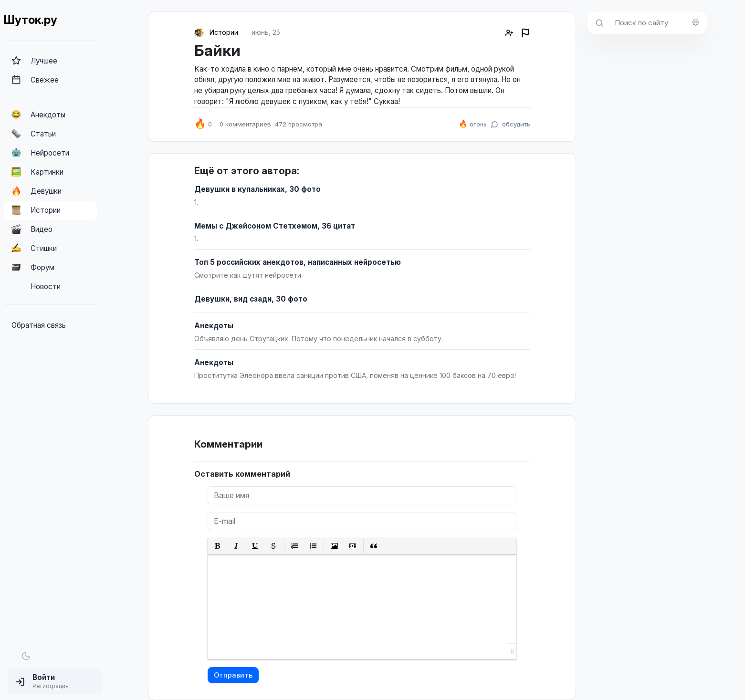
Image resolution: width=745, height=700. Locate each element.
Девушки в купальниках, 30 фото (257, 189)
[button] (55, 681)
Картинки (37, 172)
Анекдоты (38, 115)
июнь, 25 (266, 32)
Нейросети (40, 153)
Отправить (233, 675)
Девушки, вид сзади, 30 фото (251, 299)
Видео (32, 229)
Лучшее (34, 61)
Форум (33, 267)
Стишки (34, 248)
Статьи (34, 134)
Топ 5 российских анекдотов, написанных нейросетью (298, 262)
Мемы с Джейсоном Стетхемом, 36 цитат (275, 226)
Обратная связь (39, 325)
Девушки (37, 191)
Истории (36, 210)
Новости (36, 286)
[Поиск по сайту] (658, 23)
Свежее (35, 80)
